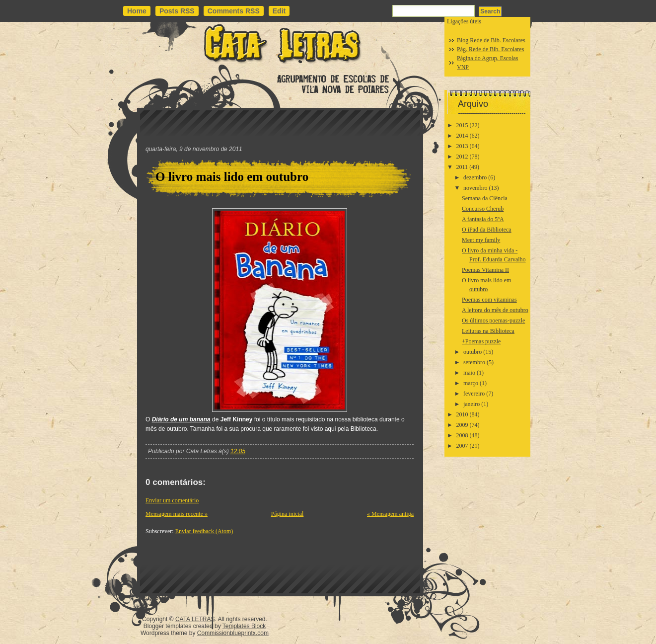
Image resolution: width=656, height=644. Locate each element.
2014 (462, 136)
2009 (462, 425)
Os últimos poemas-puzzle (493, 321)
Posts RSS (177, 11)
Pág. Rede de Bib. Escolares (490, 49)
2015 (462, 125)
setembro (474, 362)
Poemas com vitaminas (489, 300)
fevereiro (474, 394)
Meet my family (481, 240)
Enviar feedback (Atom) (204, 531)
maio (469, 373)
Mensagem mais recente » (177, 514)
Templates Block (244, 626)
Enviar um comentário (172, 500)
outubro (473, 352)
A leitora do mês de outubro (495, 310)
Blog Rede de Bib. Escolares (491, 40)
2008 (462, 435)
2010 (462, 414)
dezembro (475, 177)
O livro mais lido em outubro (232, 177)
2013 (462, 146)
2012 (462, 157)
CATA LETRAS (195, 619)
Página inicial (288, 514)
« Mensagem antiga (390, 514)
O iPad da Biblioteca (487, 230)
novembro (475, 188)
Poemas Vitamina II (485, 270)
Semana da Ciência (485, 198)
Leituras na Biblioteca (488, 331)
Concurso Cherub (483, 209)
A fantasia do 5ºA (483, 219)
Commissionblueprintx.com (233, 633)
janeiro (472, 404)
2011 (462, 167)
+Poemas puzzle (481, 341)
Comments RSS (234, 11)
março (471, 383)
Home (137, 11)
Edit (279, 11)
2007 (462, 446)
